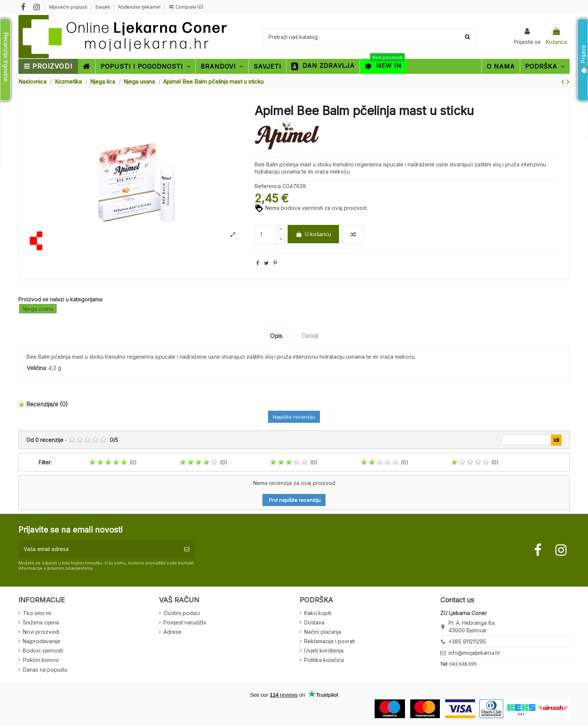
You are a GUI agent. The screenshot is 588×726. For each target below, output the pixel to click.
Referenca (268, 186)
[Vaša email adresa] (99, 549)
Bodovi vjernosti (43, 650)
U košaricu (313, 234)
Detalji (310, 336)
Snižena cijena (41, 622)
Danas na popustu (45, 670)
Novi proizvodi (41, 632)
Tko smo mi (37, 613)
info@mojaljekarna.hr (474, 653)
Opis (276, 336)
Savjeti (103, 7)
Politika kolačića (324, 660)
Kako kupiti (318, 613)
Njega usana (38, 309)
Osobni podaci (182, 613)
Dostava (314, 622)
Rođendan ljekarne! (139, 7)
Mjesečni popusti (69, 7)
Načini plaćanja (323, 632)
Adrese (172, 632)
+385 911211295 (467, 641)
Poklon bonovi (41, 660)
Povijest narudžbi (185, 622)
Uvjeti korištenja (324, 650)
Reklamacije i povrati (330, 641)
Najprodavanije (42, 641)
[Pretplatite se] (187, 549)
